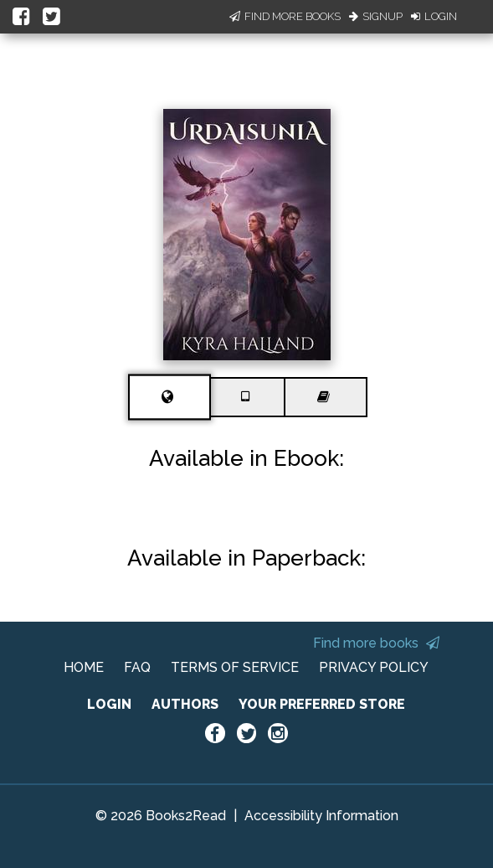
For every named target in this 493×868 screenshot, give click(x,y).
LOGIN (109, 704)
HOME (84, 667)
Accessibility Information (321, 816)
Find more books (376, 643)
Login (434, 16)
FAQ (137, 667)
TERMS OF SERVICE (235, 667)
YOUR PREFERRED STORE (322, 704)
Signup (376, 16)
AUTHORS (185, 704)
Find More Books (285, 16)
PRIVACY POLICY (374, 667)
